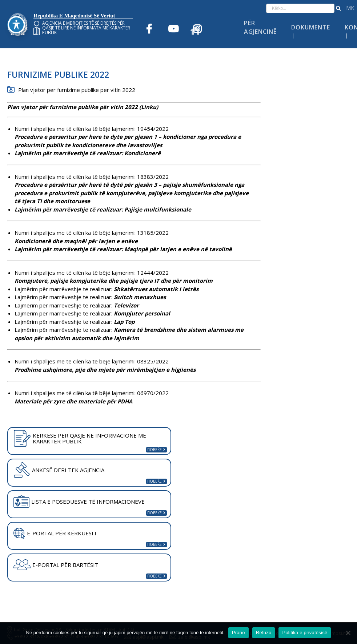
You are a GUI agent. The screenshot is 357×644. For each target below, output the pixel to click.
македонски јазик (350, 8)
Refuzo (264, 633)
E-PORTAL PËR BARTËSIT (56, 565)
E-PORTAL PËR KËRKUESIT (55, 534)
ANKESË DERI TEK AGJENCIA (59, 470)
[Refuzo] (348, 633)
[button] (338, 8)
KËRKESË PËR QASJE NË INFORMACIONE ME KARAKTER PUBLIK (80, 438)
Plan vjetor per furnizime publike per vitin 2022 (77, 90)
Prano (238, 633)
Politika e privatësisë (305, 633)
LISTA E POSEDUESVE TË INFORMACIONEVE (79, 502)
